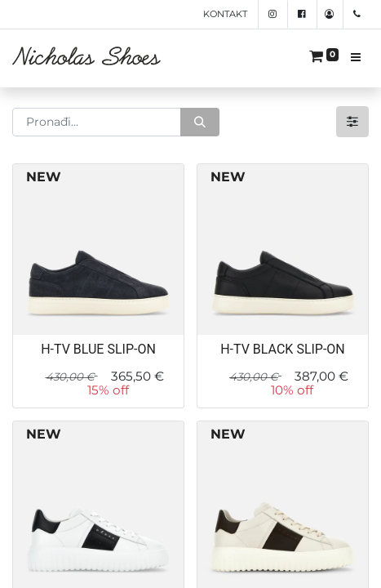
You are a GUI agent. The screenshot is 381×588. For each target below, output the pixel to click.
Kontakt (225, 14)
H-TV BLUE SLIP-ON (98, 349)
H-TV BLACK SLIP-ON (283, 349)
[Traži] (200, 122)
